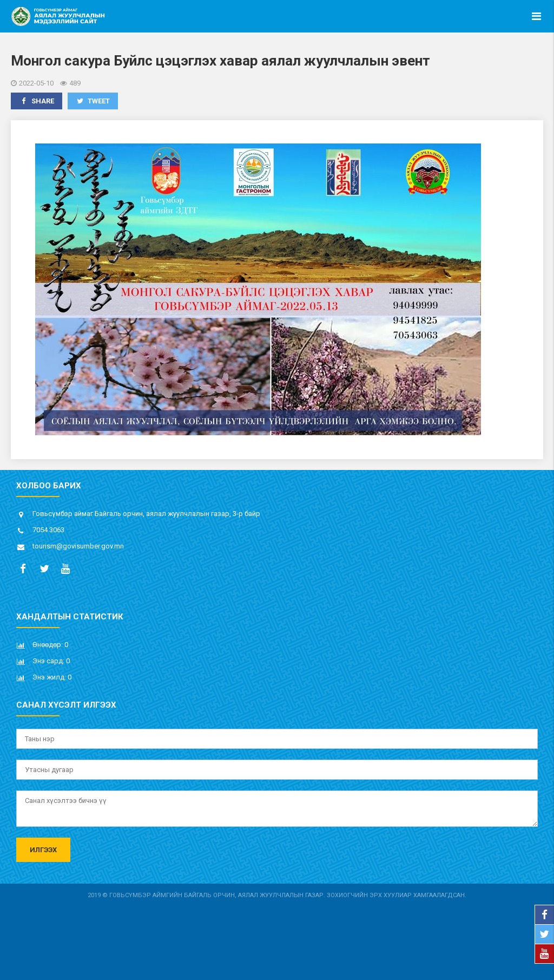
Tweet (93, 101)
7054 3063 (48, 530)
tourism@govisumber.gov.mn (78, 546)
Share (37, 101)
